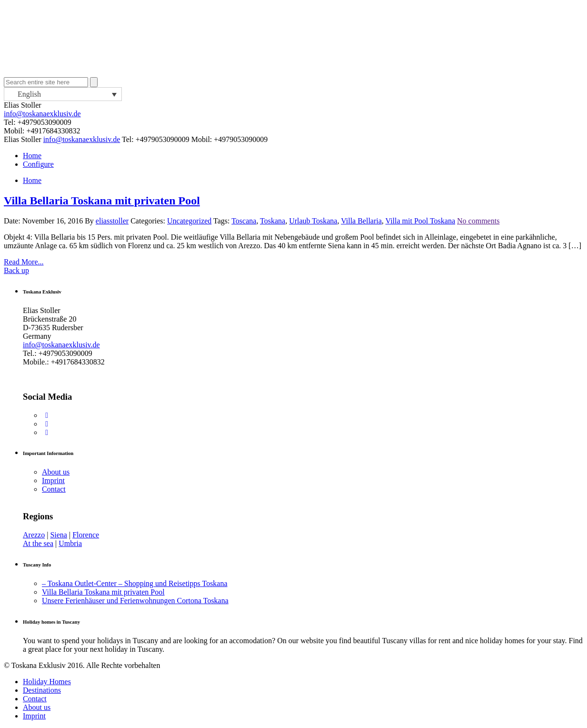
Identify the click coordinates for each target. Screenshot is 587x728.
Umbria (70, 543)
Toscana (244, 221)
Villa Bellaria (361, 221)
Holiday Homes (47, 682)
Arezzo (34, 535)
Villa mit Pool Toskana (421, 221)
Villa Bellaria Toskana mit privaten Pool (102, 201)
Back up (16, 270)
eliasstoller (112, 221)
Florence (86, 535)
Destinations (42, 690)
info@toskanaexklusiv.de (42, 114)
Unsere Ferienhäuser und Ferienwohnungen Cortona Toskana (135, 601)
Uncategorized (189, 221)
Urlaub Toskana (313, 221)
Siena (59, 535)
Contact (54, 489)
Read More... (24, 262)
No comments (478, 221)
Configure (38, 164)
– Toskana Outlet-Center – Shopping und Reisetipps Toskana (135, 583)
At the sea (38, 543)
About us (56, 472)
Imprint (53, 480)
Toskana (273, 221)
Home (32, 156)
